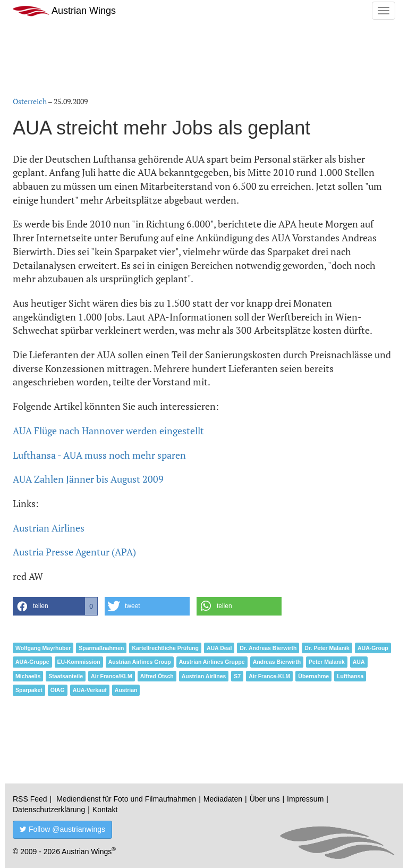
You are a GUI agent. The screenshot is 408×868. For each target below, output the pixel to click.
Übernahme (313, 676)
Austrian (126, 690)
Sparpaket (29, 690)
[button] (55, 606)
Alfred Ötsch (157, 676)
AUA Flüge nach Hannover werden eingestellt (108, 431)
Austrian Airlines (49, 528)
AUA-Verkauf (90, 690)
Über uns (265, 799)
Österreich (30, 101)
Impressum (305, 799)
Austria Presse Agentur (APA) (74, 552)
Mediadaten (223, 799)
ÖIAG (58, 690)
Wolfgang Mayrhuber (43, 648)
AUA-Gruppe (32, 662)
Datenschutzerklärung (49, 810)
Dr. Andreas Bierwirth (268, 648)
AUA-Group (373, 648)
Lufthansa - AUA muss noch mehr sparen (99, 455)
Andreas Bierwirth (277, 662)
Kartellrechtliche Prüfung (165, 648)
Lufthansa (350, 676)
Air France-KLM (269, 676)
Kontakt (105, 810)
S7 (237, 676)
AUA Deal (219, 648)
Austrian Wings (64, 11)
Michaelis (28, 676)
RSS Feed (30, 799)
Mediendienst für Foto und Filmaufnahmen (126, 799)
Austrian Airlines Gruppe (212, 662)
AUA (359, 662)
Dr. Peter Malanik (327, 648)
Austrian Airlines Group (140, 662)
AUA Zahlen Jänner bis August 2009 (88, 479)
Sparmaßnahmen (101, 648)
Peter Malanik (327, 662)
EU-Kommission (79, 662)
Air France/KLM (112, 676)
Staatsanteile (66, 676)
